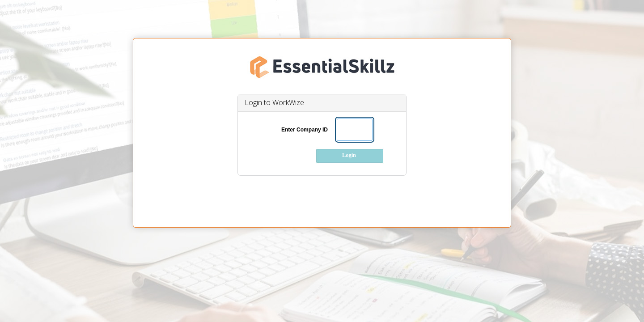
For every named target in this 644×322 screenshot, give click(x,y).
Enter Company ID (305, 130)
